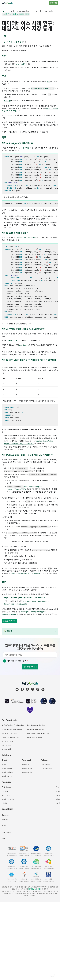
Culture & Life (6, 832)
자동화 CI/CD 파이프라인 (10, 737)
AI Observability (7, 749)
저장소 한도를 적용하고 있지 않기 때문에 (25, 574)
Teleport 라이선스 (47, 768)
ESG (3, 839)
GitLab (4, 764)
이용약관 (45, 889)
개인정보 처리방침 (34, 889)
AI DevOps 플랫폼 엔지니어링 (12, 730)
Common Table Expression (26, 238)
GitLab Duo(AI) (7, 768)
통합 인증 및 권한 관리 (9, 733)
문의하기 (53, 3)
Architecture (24, 345)
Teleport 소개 (46, 764)
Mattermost (25, 764)
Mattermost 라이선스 (28, 772)
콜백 (48, 81)
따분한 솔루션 (12, 341)
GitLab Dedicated (7, 772)
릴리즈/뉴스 (6, 795)
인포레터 (5, 803)
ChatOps (8, 101)
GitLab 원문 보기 (9, 621)
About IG (5, 819)
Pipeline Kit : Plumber (35, 737)
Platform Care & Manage (36, 730)
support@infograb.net (26, 893)
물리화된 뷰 (27, 148)
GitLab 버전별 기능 (8, 799)
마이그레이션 (6, 745)
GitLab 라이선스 (7, 776)
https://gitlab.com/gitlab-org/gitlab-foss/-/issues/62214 (25, 598)
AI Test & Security (8, 741)
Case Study (7, 809)
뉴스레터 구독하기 (30, 667)
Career (4, 826)
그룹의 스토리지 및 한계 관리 (12, 42)
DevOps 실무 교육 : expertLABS (38, 733)
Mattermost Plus (27, 768)
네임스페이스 (21, 64)
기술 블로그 (6, 791)
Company (6, 815)
